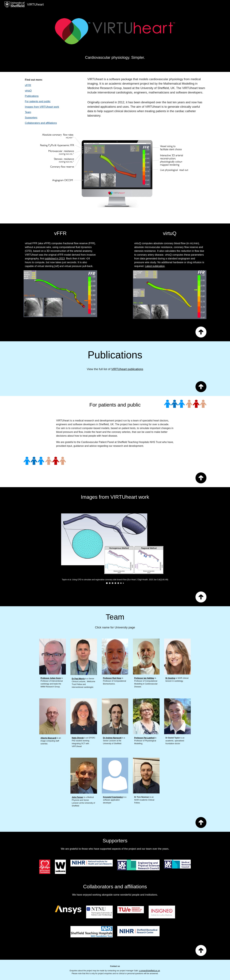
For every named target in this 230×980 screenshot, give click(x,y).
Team (28, 112)
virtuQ (28, 91)
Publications (32, 96)
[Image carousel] (115, 547)
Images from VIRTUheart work (42, 107)
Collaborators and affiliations (41, 123)
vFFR (28, 85)
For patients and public (38, 101)
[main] (115, 54)
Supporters (31, 118)
